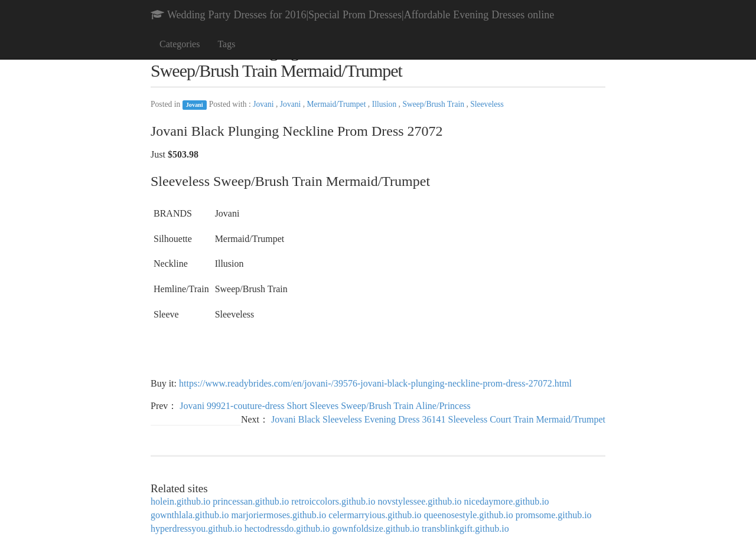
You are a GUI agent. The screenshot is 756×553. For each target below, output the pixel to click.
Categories (180, 44)
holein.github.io (180, 501)
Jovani (195, 105)
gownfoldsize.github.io (376, 529)
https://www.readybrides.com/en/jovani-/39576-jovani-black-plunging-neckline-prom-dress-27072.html (375, 383)
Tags (226, 44)
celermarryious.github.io (375, 515)
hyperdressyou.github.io (196, 529)
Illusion (385, 104)
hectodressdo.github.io (287, 529)
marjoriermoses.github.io (278, 515)
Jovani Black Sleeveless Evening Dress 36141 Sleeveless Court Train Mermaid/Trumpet (438, 419)
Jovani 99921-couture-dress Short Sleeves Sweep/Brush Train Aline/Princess (325, 406)
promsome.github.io (554, 515)
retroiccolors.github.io (333, 501)
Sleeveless (487, 104)
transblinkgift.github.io (465, 529)
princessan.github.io (251, 501)
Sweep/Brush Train (434, 104)
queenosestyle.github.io (469, 515)
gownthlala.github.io (190, 515)
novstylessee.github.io (419, 501)
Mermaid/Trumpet (338, 104)
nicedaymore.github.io (507, 501)
